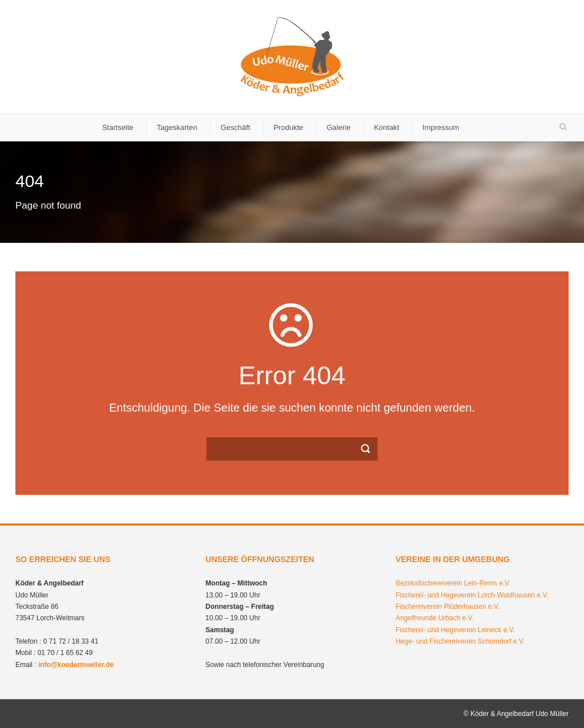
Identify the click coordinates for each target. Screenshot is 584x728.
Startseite (118, 127)
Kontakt (387, 127)
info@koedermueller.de (76, 665)
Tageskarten (177, 127)
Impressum (441, 127)
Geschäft (236, 127)
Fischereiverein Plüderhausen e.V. (448, 607)
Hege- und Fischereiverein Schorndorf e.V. (460, 641)
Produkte (289, 127)
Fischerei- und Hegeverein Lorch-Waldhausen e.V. (472, 595)
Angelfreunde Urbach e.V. (435, 618)
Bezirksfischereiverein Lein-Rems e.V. (453, 583)
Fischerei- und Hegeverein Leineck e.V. (455, 630)
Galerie (339, 127)
